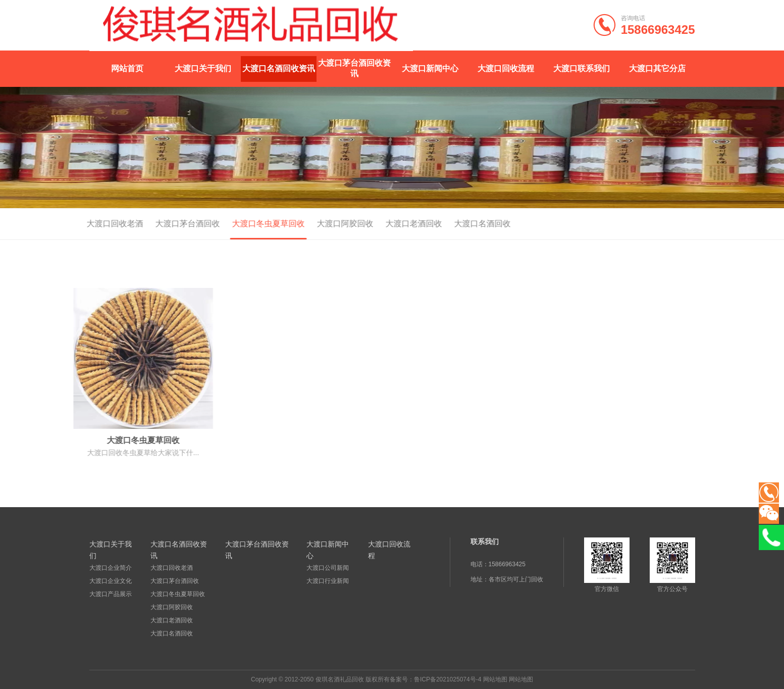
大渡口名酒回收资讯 (279, 68)
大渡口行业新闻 (328, 581)
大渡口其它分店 (657, 68)
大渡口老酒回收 (382, 224)
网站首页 (127, 68)
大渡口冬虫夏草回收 (236, 224)
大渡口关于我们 (203, 68)
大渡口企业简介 (111, 568)
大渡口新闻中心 (430, 68)
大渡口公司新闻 (328, 568)
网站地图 (495, 679)
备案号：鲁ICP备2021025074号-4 (435, 679)
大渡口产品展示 (111, 594)
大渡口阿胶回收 (313, 224)
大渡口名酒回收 (450, 224)
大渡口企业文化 (111, 581)
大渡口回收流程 (506, 68)
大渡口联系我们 (582, 68)
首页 (643, 224)
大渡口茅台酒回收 (155, 224)
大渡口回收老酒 (83, 224)
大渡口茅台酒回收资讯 (354, 68)
